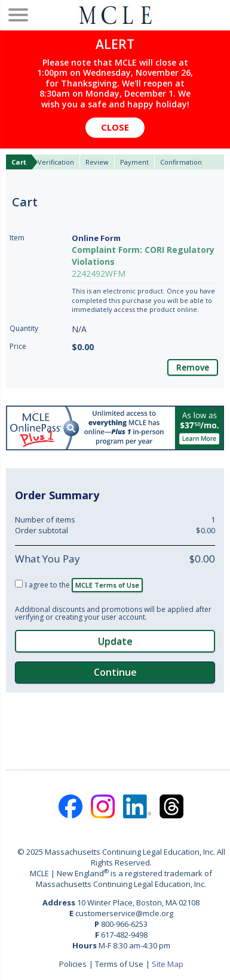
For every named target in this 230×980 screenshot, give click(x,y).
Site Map (168, 964)
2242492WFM (99, 273)
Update (115, 641)
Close (115, 127)
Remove (193, 367)
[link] (115, 729)
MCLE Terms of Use (107, 585)
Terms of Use (119, 964)
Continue (115, 672)
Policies (73, 964)
